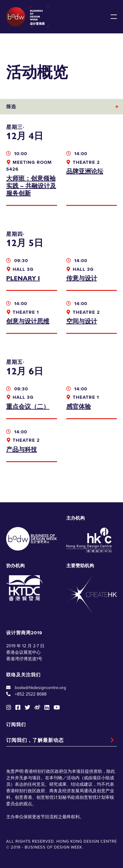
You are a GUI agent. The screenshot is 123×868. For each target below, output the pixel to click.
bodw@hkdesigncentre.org (40, 688)
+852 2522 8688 (31, 694)
